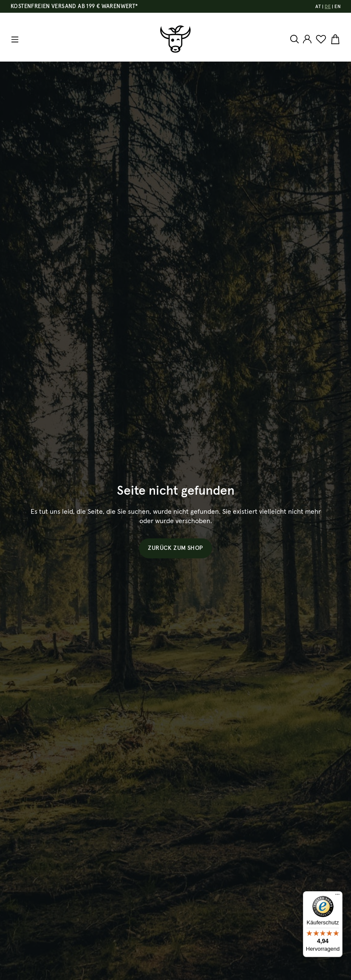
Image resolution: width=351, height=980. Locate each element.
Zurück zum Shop (175, 548)
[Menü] (15, 39)
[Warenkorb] (334, 39)
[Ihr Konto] (307, 39)
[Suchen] (296, 39)
